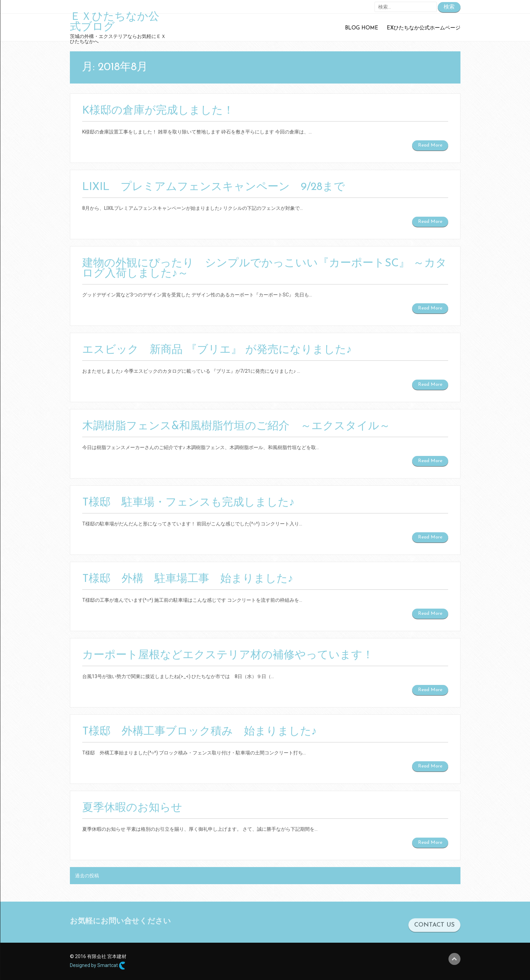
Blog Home (362, 28)
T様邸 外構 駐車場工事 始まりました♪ (188, 579)
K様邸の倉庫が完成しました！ (158, 111)
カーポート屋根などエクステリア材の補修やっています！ (228, 656)
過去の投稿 (87, 876)
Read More (430, 145)
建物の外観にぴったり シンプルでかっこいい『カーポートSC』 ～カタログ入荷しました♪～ (264, 269)
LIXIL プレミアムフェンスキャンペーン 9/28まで (214, 187)
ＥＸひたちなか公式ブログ (115, 22)
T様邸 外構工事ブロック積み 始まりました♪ (200, 732)
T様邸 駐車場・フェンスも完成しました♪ (188, 503)
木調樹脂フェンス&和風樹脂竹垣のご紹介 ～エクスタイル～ (236, 427)
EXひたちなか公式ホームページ (424, 28)
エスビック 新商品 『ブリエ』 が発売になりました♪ (217, 350)
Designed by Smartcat (98, 966)
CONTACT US (434, 935)
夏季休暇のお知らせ (132, 808)
